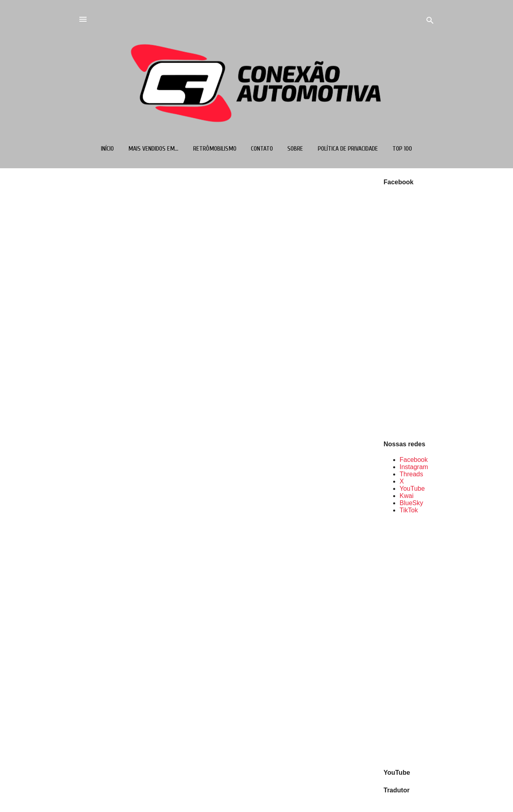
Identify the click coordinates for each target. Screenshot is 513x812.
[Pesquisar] (430, 22)
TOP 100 (402, 149)
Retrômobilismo (215, 149)
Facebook (414, 460)
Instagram (414, 467)
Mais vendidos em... (153, 149)
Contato (262, 149)
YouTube (412, 489)
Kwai (407, 496)
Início (107, 149)
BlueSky (411, 503)
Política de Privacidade (348, 149)
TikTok (409, 510)
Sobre (295, 149)
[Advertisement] (409, 641)
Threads (411, 474)
